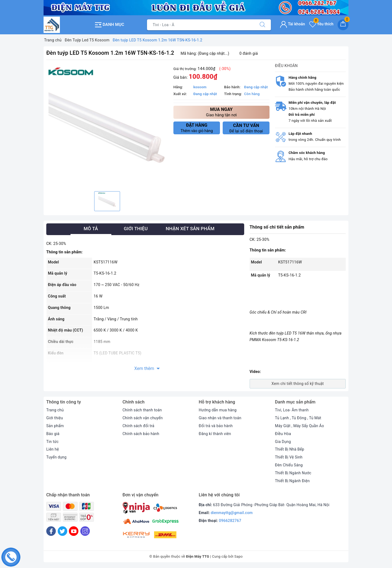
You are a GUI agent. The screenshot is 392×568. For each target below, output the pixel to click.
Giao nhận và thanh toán (220, 418)
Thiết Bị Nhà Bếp (290, 449)
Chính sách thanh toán (142, 410)
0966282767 (230, 521)
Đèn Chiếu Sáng (289, 465)
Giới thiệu (55, 418)
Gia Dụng (283, 442)
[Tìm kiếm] (262, 25)
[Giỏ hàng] (343, 25)
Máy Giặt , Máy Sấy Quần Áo (299, 426)
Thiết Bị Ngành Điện (292, 481)
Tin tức (52, 442)
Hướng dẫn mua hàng (218, 410)
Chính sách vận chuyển (143, 418)
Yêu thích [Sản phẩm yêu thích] (321, 24)
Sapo (239, 556)
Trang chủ (55, 410)
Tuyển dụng (56, 457)
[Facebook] (51, 531)
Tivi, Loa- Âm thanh (292, 410)
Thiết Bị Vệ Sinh (289, 457)
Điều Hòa (283, 434)
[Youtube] (74, 531)
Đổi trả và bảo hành (216, 426)
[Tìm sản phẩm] (201, 25)
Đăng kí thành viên (215, 434)
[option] (107, 126)
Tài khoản (293, 24)
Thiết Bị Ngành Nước (293, 473)
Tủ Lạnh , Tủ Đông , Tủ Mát (298, 418)
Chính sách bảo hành (141, 434)
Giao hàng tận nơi (221, 112)
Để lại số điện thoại (246, 128)
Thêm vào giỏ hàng (197, 128)
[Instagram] (85, 531)
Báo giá (53, 434)
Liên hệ (53, 449)
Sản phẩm (55, 426)
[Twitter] (62, 531)
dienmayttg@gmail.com (232, 513)
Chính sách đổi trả (138, 426)
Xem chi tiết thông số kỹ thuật (298, 384)
